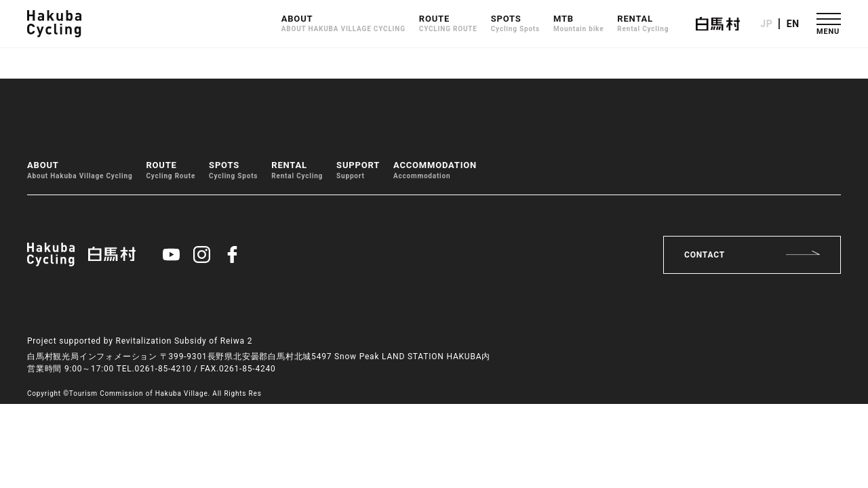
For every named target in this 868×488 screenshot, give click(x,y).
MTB (578, 24)
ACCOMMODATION (435, 170)
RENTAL (643, 24)
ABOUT (343, 24)
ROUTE (448, 24)
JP (766, 24)
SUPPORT (358, 170)
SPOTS (515, 24)
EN (793, 24)
